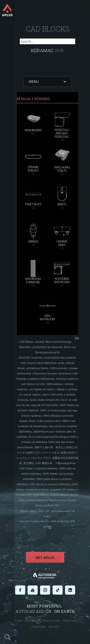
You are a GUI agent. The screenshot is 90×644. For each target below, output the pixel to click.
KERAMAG (42, 99)
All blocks (24, 99)
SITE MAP (54, 627)
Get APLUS (45, 557)
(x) (77, 338)
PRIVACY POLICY (51, 621)
